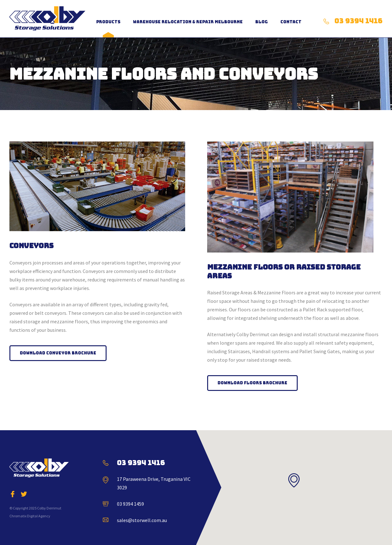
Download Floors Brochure (252, 383)
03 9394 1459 (130, 504)
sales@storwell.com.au (142, 520)
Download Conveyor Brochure (58, 353)
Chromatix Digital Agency (30, 516)
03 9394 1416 (359, 21)
